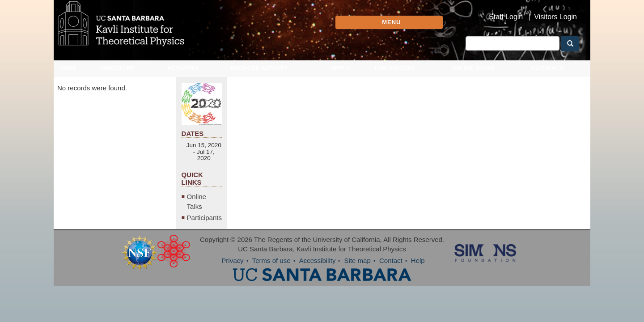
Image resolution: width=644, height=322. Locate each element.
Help (418, 284)
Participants (520, 241)
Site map (358, 284)
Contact (391, 284)
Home (68, 75)
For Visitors (395, 75)
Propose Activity (259, 75)
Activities (183, 75)
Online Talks (473, 75)
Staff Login (506, 17)
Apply (340, 75)
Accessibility (318, 284)
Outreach (547, 75)
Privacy (232, 284)
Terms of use (271, 284)
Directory (118, 75)
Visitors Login (555, 17)
